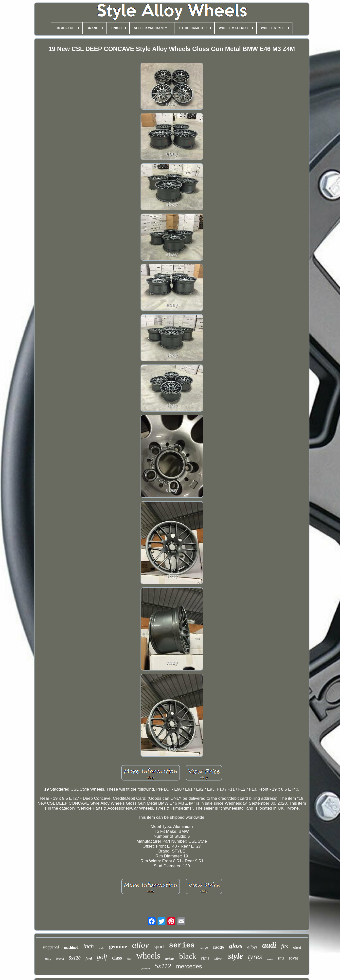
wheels (148, 956)
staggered (51, 947)
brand (60, 959)
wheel (297, 948)
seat (129, 959)
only (48, 959)
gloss (236, 946)
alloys (252, 947)
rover (294, 958)
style (235, 956)
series (182, 946)
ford (89, 959)
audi (269, 945)
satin (101, 948)
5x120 (75, 958)
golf (102, 957)
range (204, 947)
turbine (170, 959)
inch (89, 946)
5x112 (163, 966)
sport (159, 946)
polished (146, 969)
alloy (140, 945)
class (117, 958)
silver (219, 958)
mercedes (189, 966)
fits (285, 946)
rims (205, 958)
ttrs (281, 958)
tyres (255, 956)
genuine (118, 946)
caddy (218, 947)
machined (71, 948)
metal (270, 959)
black (188, 956)
